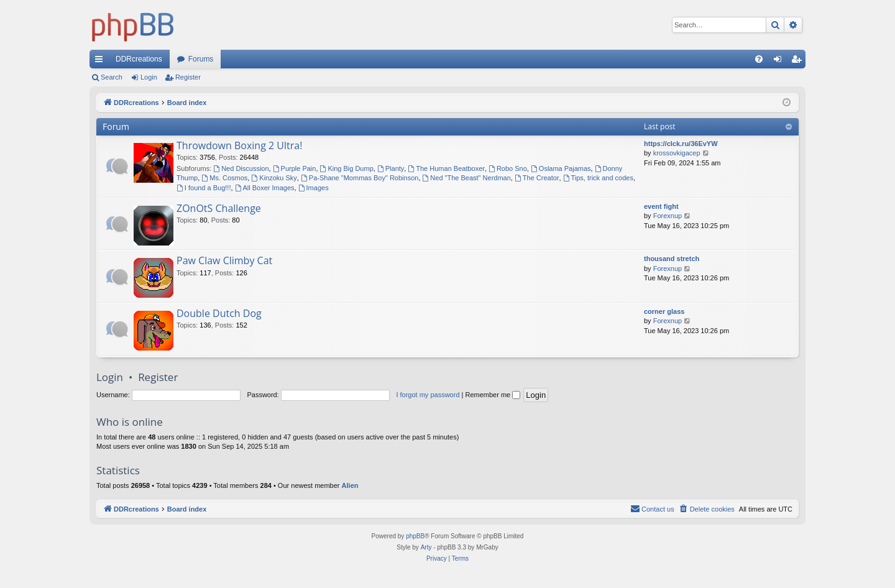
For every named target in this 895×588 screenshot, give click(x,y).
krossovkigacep (677, 153)
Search (112, 77)
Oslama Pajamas (561, 168)
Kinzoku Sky (274, 178)
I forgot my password (428, 395)
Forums (201, 59)
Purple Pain (295, 168)
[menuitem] (759, 59)
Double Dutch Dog (219, 313)
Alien (350, 485)
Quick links (101, 62)
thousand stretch (672, 259)
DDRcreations (139, 59)
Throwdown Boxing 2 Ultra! (239, 145)
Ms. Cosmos (224, 178)
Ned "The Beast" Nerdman (467, 178)
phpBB (415, 536)
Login (149, 77)
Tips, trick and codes (598, 178)
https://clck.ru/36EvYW (681, 144)
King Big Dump (347, 168)
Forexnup (668, 216)
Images (314, 188)
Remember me (493, 395)
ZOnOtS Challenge (219, 208)
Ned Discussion (241, 168)
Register (188, 77)
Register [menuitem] (799, 62)
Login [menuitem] (780, 62)
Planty (391, 168)
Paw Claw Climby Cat (224, 260)
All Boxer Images (265, 188)
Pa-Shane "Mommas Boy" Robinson (360, 178)
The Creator (537, 178)
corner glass (664, 311)
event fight (661, 206)
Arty (426, 547)
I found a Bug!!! (204, 188)
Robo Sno (508, 168)
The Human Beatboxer (446, 168)
